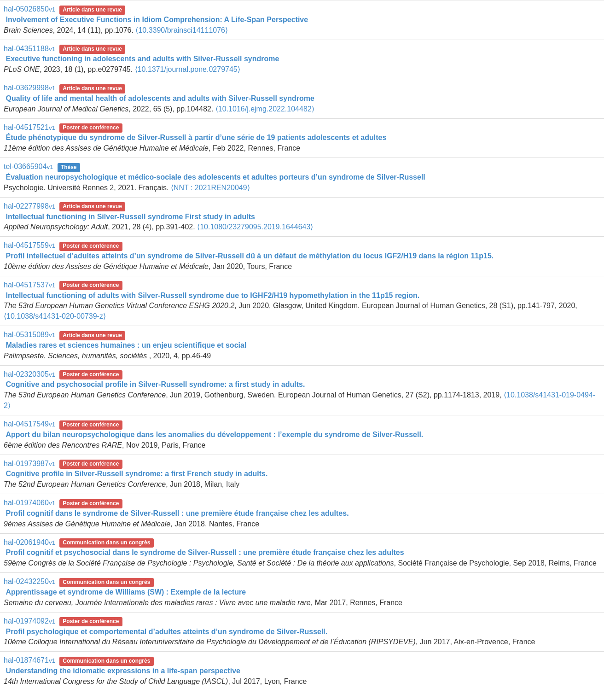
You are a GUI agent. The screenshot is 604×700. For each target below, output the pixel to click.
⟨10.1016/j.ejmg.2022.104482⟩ (265, 109)
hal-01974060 (29, 503)
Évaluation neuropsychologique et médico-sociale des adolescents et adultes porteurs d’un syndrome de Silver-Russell (215, 177)
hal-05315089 (29, 335)
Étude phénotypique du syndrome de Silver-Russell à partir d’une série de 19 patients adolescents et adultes (196, 137)
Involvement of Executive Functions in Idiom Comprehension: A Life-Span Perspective (157, 20)
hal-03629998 (29, 88)
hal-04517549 (29, 424)
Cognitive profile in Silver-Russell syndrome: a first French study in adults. (136, 474)
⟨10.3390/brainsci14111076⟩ (182, 30)
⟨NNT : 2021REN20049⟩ (210, 188)
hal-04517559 (29, 245)
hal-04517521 (29, 127)
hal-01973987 (29, 464)
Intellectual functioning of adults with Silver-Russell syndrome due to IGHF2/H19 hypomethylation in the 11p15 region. (212, 295)
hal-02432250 (29, 581)
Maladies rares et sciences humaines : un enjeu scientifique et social (126, 345)
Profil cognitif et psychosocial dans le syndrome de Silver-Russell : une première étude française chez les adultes (205, 552)
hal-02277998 (29, 206)
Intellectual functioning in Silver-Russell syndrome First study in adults (130, 217)
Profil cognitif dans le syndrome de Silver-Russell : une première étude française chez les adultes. (177, 513)
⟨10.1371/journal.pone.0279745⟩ (188, 69)
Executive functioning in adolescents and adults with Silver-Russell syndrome (142, 59)
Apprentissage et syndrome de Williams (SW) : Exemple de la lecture (126, 592)
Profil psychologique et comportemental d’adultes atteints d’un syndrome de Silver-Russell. (166, 632)
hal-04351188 (29, 49)
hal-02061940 (29, 542)
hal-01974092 (29, 621)
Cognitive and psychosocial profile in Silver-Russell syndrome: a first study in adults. (155, 384)
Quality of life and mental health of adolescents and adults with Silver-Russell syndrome (160, 98)
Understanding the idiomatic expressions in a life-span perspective (123, 671)
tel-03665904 (29, 166)
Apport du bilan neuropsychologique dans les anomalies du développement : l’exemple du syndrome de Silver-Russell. (214, 435)
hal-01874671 (29, 660)
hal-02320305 (29, 374)
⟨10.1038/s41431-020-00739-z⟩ (55, 316)
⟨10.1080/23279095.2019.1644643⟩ (255, 227)
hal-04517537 (29, 285)
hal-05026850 (29, 9)
